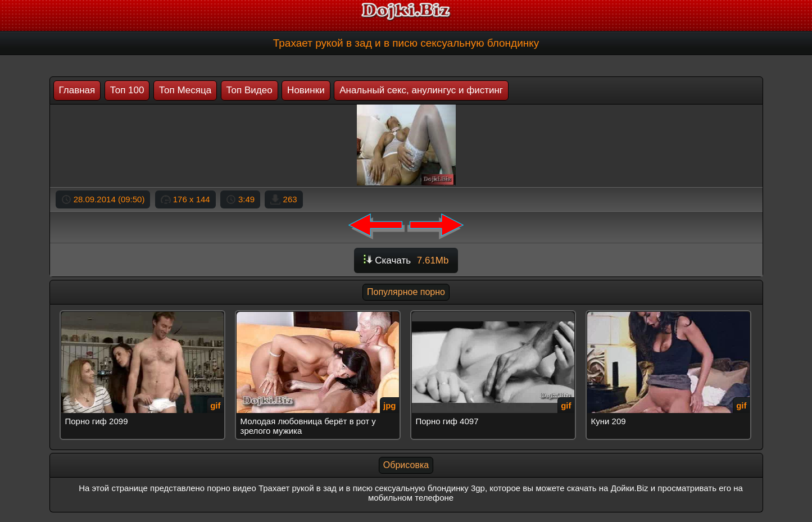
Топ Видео (250, 90)
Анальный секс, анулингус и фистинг (421, 90)
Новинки (306, 90)
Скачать (406, 260)
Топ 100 (127, 90)
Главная (77, 90)
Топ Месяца (185, 90)
